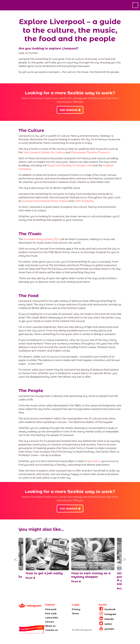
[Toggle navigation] (135, 5)
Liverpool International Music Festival (45, 201)
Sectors (50, 622)
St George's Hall (82, 165)
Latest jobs (52, 618)
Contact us (51, 630)
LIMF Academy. (84, 201)
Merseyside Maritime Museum (90, 152)
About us (50, 626)
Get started (70, 110)
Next (125, 560)
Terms (75, 613)
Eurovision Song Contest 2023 (41, 239)
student (95, 461)
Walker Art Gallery (53, 152)
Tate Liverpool (32, 152)
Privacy (76, 609)
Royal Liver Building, (60, 165)
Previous (16, 560)
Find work (51, 609)
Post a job (51, 613)
